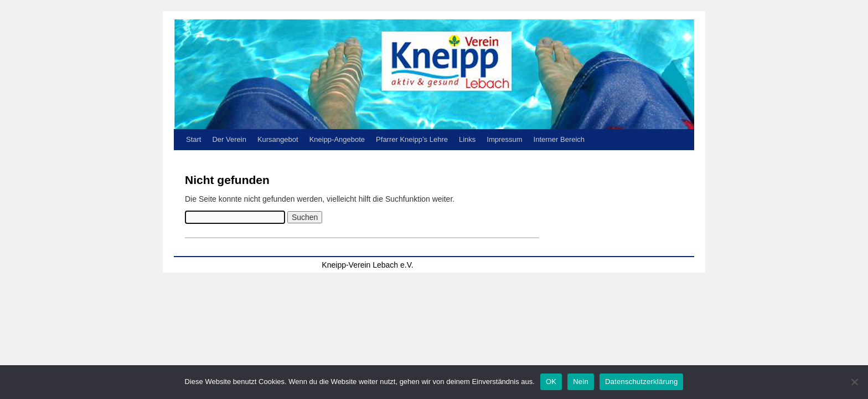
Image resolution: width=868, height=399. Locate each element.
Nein (581, 382)
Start (193, 139)
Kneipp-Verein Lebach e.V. (367, 265)
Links (467, 139)
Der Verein (229, 139)
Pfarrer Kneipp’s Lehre (412, 139)
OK (551, 382)
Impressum (504, 139)
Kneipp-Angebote (337, 139)
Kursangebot (278, 139)
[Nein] (854, 382)
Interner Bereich (559, 139)
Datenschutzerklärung (641, 382)
